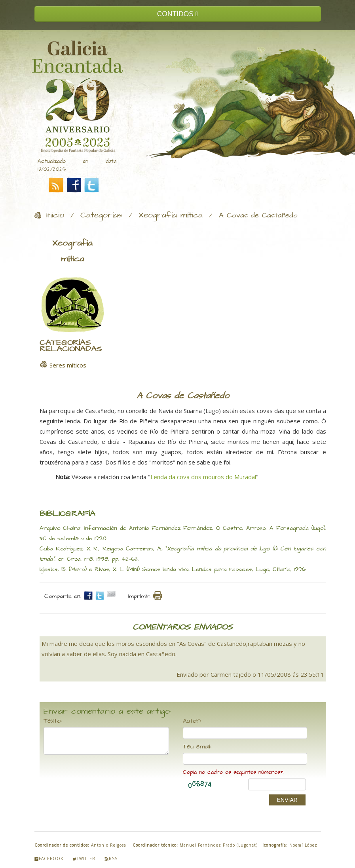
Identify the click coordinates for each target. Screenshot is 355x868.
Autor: (192, 721)
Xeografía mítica (171, 215)
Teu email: (197, 747)
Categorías (101, 215)
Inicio (55, 215)
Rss (111, 858)
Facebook (49, 858)
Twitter (84, 858)
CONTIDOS (178, 14)
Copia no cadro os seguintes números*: (233, 772)
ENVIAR (287, 800)
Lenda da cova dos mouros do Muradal (203, 477)
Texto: (53, 721)
